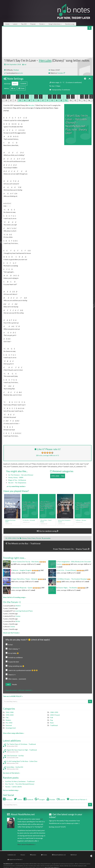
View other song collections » (14, 733)
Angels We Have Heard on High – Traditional (22, 750)
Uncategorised (11, 728)
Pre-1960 (9, 723)
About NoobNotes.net (59, 855)
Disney (24, 538)
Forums (44, 855)
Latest (15, 24)
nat (25, 64)
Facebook (28, 799)
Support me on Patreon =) (77, 799)
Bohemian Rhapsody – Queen (22, 588)
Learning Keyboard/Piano (24, 611)
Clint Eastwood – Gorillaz (15, 756)
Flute (29, 538)
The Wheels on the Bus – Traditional (23, 543)
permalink (47, 538)
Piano (33, 538)
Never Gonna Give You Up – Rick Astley (26, 562)
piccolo (20, 73)
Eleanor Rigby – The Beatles (68, 588)
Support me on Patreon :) (15, 859)
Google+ (40, 799)
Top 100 (24, 24)
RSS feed (74, 855)
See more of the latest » (11, 773)
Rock (52, 723)
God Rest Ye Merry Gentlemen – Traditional (20, 781)
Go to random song (48, 531)
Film (63, 476)
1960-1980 (10, 712)
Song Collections (55, 24)
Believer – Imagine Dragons (22, 570)
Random (33, 855)
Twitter (18, 799)
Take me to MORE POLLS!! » (13, 696)
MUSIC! (18, 606)
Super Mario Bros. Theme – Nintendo (25, 579)
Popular (33, 24)
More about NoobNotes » (27, 844)
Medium (16, 70)
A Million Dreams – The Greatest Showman (72, 579)
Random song (70, 24)
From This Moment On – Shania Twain (71, 549)
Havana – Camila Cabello (13, 787)
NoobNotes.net (8, 864)
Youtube (61, 73)
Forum (42, 24)
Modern (8, 720)
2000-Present (55, 715)
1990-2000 (55, 476)
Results (14, 685)
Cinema (18, 616)
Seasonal (9, 725)
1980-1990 (54, 712)
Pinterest (8, 799)
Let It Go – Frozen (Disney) (67, 570)
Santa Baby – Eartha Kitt (15, 767)
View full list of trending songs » (14, 597)
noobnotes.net (12, 855)
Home (7, 24)
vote (8, 684)
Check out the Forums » (11, 633)
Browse (23, 855)
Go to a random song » (11, 790)
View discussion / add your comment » (19, 690)
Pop (52, 720)
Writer (18, 621)
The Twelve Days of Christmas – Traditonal (21, 744)
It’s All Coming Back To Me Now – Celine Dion (22, 761)
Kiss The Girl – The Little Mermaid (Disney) (20, 784)
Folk (52, 717)
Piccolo (39, 538)
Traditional (54, 725)
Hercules (45, 60)
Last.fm (61, 799)
